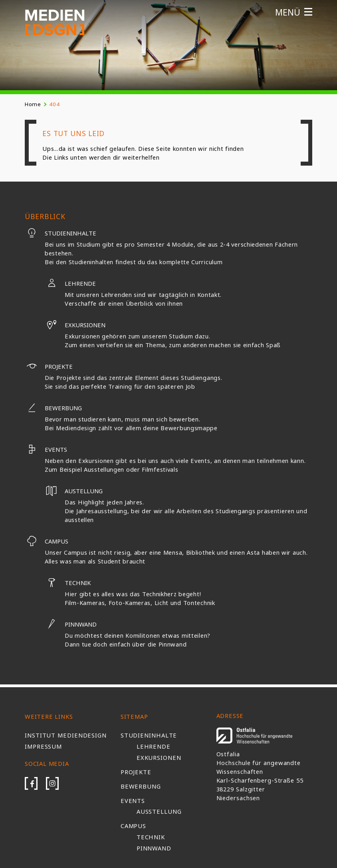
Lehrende (70, 283)
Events (46, 449)
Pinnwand (71, 624)
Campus (47, 541)
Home (33, 104)
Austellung (74, 491)
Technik (68, 583)
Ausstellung (159, 811)
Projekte (49, 366)
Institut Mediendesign (66, 735)
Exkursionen (75, 325)
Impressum (43, 746)
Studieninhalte (60, 233)
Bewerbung (53, 408)
